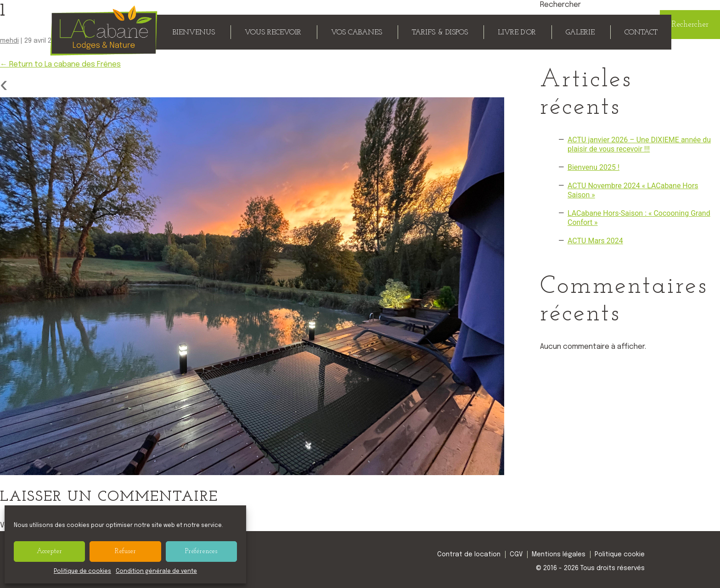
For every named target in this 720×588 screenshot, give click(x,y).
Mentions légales (559, 554)
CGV (516, 554)
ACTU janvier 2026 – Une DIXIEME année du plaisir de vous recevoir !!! (639, 144)
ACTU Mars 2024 (595, 241)
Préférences (201, 552)
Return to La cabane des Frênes (60, 64)
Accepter (49, 552)
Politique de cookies (82, 571)
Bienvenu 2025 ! (593, 167)
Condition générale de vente (156, 571)
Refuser (125, 552)
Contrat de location (469, 554)
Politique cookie (620, 554)
